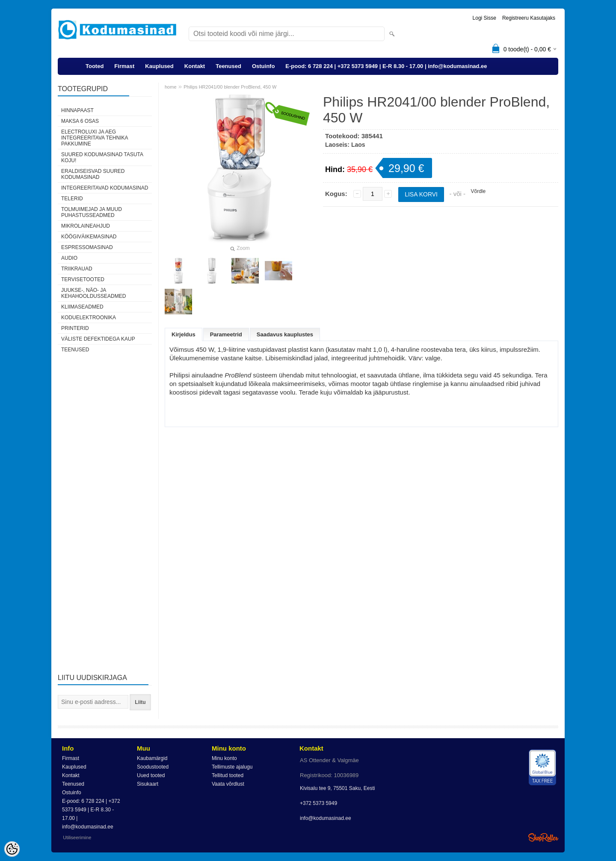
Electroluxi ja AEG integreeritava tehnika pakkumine (95, 138)
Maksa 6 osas (80, 121)
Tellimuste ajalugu (232, 767)
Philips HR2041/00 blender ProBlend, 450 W (230, 87)
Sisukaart (148, 784)
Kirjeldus (184, 334)
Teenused (228, 66)
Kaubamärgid (152, 758)
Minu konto (224, 758)
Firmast (124, 66)
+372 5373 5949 (318, 803)
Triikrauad (77, 269)
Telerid (72, 199)
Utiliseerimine (77, 837)
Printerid (75, 328)
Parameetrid (226, 334)
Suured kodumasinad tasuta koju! (102, 157)
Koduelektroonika (89, 318)
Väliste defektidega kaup (98, 339)
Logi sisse (484, 18)
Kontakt (195, 66)
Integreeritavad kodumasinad (105, 188)
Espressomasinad (87, 247)
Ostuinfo (263, 66)
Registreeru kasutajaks (529, 18)
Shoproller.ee (543, 837)
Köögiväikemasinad (89, 237)
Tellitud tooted (228, 775)
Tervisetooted (83, 279)
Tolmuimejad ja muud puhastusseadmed (92, 212)
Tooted (95, 66)
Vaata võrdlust (228, 784)
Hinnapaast (77, 110)
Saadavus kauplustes (285, 334)
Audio (69, 258)
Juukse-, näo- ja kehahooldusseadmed (93, 293)
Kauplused (159, 66)
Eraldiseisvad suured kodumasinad (93, 174)
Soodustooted (153, 767)
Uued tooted (151, 775)
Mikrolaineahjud (86, 226)
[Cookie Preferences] (12, 849)
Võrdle (478, 191)
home (171, 87)
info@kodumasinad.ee (326, 818)
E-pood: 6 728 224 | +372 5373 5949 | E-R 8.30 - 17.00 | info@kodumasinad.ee (386, 66)
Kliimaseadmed (82, 307)
